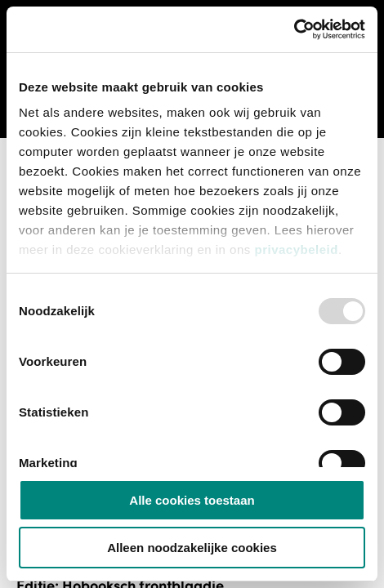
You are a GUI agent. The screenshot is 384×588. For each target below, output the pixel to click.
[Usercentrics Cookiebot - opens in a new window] (294, 29)
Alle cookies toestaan (192, 500)
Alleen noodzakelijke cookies (192, 548)
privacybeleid (296, 249)
